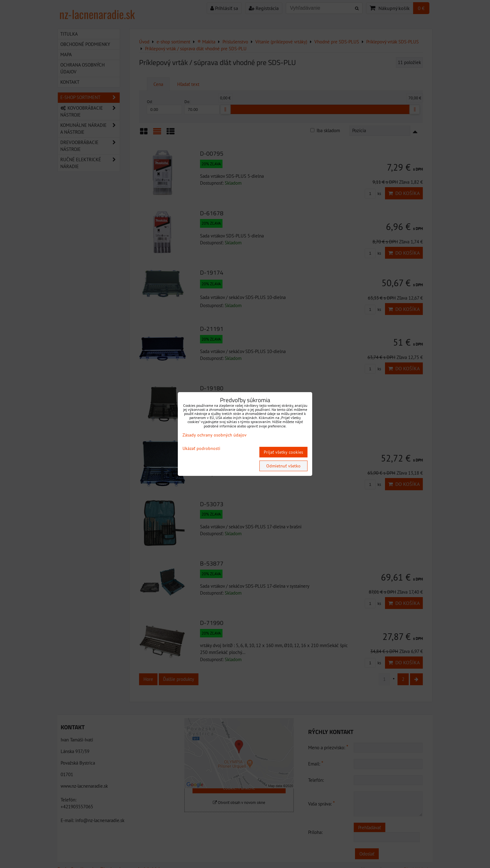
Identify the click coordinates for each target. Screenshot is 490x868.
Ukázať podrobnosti (201, 449)
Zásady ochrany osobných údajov (215, 435)
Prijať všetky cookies (283, 452)
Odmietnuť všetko (283, 466)
